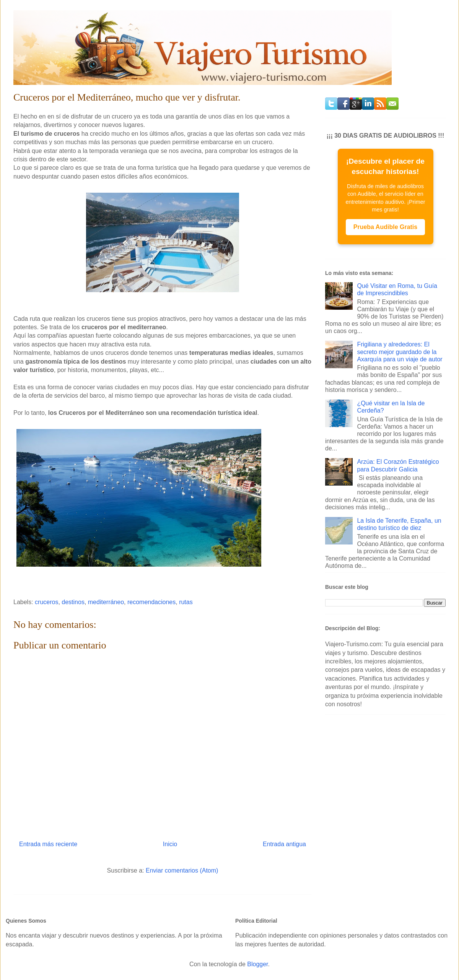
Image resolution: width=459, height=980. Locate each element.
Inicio (170, 844)
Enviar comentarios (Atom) (182, 870)
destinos (73, 602)
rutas (186, 602)
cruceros (46, 602)
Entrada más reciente (48, 844)
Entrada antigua (284, 844)
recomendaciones (151, 602)
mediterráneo (106, 602)
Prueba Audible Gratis (385, 227)
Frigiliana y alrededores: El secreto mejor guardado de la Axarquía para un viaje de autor (400, 352)
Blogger (257, 964)
